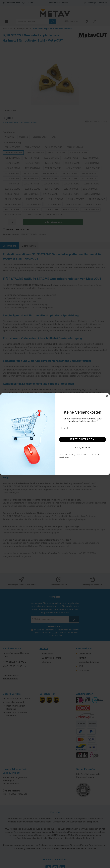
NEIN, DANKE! (82, 448)
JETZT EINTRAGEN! (82, 439)
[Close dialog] (107, 396)
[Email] (83, 428)
